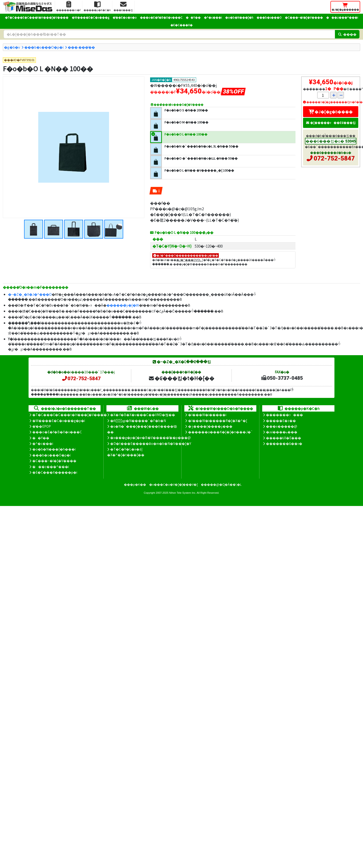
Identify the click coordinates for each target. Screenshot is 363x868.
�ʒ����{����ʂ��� (210, 426)
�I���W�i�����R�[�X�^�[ (218, 421)
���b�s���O (269, 17)
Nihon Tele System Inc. (183, 493)
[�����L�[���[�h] (169, 34)
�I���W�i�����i (207, 415)
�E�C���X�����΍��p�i (55, 472)
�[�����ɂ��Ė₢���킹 (331, 123)
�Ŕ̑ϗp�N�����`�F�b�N (138, 421)
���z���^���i (342, 17)
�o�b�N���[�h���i (54, 449)
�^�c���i (213, 17)
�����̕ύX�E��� (284, 438)
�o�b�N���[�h (239, 17)
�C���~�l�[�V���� (304, 17)
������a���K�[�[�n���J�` (220, 432)
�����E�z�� (281, 421)
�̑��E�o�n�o (125, 17)
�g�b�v (12, 47)
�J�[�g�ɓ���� (331, 112)
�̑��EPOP (42, 426)
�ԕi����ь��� (282, 432)
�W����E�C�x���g (91, 17)
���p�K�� (135, 484)
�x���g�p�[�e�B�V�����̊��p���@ (150, 438)
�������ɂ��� (285, 415)
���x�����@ (282, 426)
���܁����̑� (81, 47)
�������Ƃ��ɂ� (284, 443)
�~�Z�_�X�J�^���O (30, 294)
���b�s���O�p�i (44, 47)
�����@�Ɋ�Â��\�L (221, 484)
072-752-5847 (334, 158)
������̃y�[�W (123, 305)
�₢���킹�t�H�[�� (181, 378)
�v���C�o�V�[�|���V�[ (173, 484)
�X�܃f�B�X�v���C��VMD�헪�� (143, 415)
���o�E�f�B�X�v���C (161, 17)
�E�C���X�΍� (181, 25)
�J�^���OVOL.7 (190, 260)
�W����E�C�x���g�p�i (59, 421)
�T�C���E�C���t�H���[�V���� (37, 17)
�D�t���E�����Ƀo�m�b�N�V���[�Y (151, 443)
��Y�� (193, 17)
